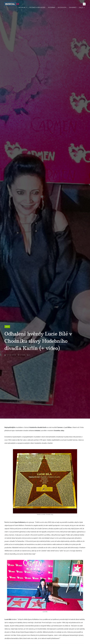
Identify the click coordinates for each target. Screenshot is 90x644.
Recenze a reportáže (37, 7)
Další (82, 7)
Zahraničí (73, 7)
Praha (7, 327)
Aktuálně (23, 7)
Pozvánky (52, 7)
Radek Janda (10, 355)
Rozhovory (62, 7)
